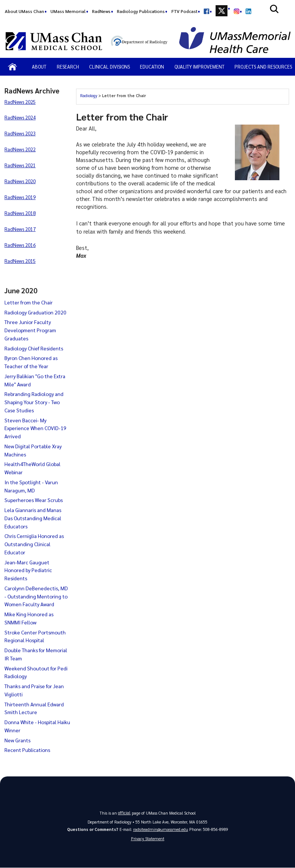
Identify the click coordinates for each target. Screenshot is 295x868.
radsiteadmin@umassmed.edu (161, 829)
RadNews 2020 (20, 181)
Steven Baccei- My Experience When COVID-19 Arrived (35, 428)
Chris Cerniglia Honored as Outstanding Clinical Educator (34, 544)
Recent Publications (27, 750)
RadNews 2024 (20, 117)
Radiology (89, 95)
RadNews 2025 (20, 102)
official (124, 813)
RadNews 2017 (20, 229)
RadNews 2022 (20, 149)
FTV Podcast (184, 11)
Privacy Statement (148, 839)
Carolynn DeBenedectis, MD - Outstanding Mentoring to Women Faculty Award (36, 596)
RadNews (101, 11)
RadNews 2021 (20, 165)
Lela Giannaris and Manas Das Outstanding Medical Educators (33, 518)
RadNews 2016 (20, 245)
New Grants (17, 740)
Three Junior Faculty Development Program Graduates (30, 330)
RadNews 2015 (20, 261)
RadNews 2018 (20, 213)
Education (152, 67)
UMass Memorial (68, 11)
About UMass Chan (24, 11)
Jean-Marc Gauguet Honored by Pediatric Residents (28, 570)
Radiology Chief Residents (34, 348)
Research (68, 67)
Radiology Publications (141, 11)
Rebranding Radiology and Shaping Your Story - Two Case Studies (34, 402)
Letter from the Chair (29, 302)
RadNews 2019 (20, 197)
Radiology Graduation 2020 (35, 312)
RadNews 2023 (20, 133)
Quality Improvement (199, 67)
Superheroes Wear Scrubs (34, 500)
